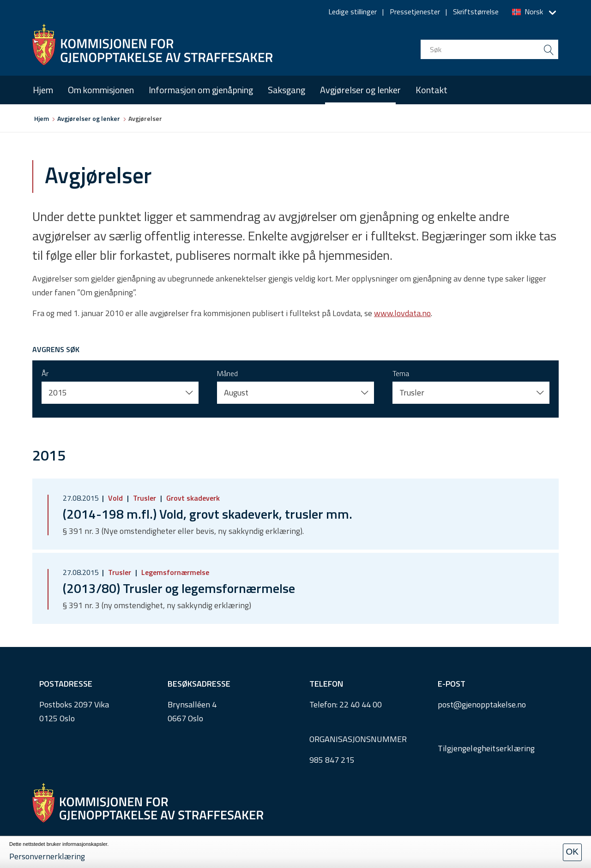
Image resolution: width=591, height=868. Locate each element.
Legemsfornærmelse (174, 572)
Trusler (145, 498)
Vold (115, 498)
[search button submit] (549, 49)
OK (572, 852)
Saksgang (286, 90)
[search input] (489, 49)
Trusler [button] (412, 392)
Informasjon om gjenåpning (201, 90)
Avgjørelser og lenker (360, 90)
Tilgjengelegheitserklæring (486, 748)
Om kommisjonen (101, 90)
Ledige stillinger (353, 12)
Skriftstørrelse (476, 12)
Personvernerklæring (47, 856)
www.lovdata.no (402, 313)
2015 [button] (58, 392)
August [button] (236, 392)
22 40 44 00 (361, 704)
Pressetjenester (415, 12)
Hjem (43, 90)
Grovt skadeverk (192, 498)
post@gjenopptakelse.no (482, 704)
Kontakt (431, 90)
